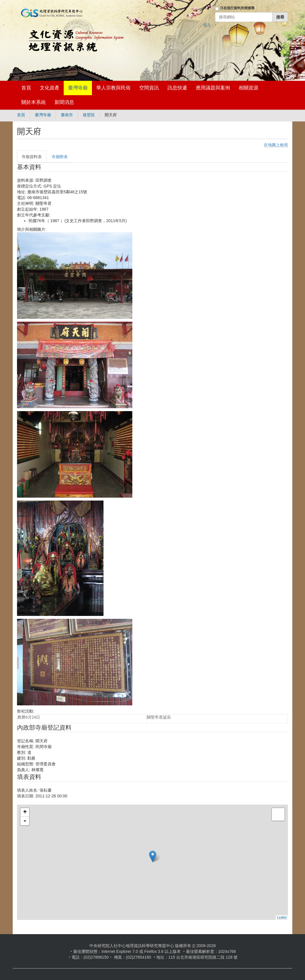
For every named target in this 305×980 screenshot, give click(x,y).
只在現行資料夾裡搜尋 (237, 8)
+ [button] (25, 812)
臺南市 (67, 115)
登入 (207, 25)
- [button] (25, 821)
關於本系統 (34, 102)
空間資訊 (149, 88)
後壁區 (89, 115)
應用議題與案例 (213, 88)
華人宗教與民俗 (113, 88)
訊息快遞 (177, 88)
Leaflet (282, 917)
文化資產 (50, 88)
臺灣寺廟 (78, 88)
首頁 (26, 88)
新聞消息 (64, 102)
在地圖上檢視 (276, 145)
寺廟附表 (60, 157)
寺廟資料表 (32, 157)
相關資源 (248, 88)
